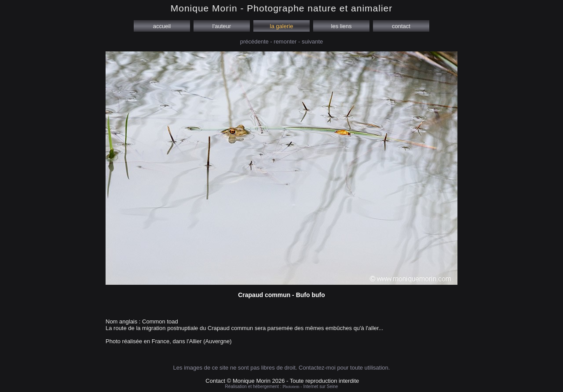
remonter (285, 42)
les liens (341, 26)
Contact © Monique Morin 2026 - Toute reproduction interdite (282, 381)
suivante (312, 42)
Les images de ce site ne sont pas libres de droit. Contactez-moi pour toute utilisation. (282, 368)
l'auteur (222, 26)
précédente (254, 42)
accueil (162, 26)
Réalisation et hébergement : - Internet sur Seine (282, 387)
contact (401, 26)
